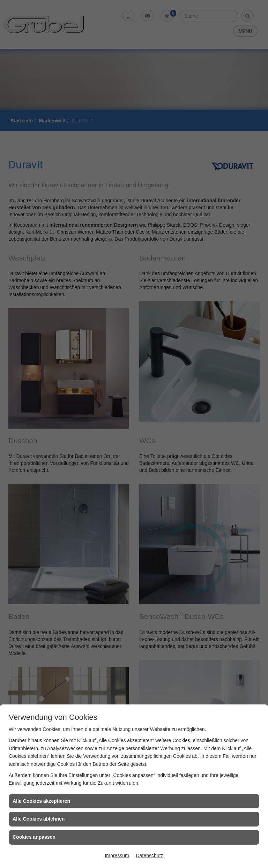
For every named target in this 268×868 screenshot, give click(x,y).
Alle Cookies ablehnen (39, 819)
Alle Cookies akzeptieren (41, 801)
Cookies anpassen (34, 837)
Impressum (117, 855)
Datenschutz (150, 855)
